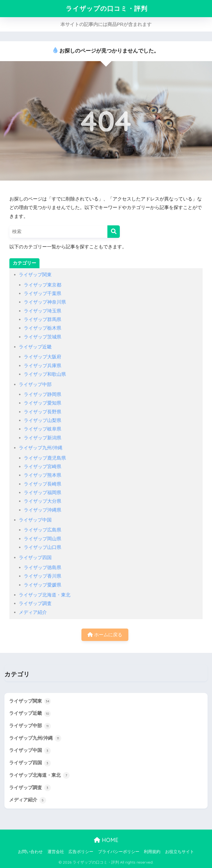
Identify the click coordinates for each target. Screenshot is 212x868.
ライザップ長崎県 (43, 484)
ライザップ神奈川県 (45, 302)
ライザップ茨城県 (43, 337)
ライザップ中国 (35, 520)
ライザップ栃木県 (43, 328)
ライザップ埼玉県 (43, 311)
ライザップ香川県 (43, 576)
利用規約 (152, 852)
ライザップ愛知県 (43, 403)
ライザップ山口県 (43, 547)
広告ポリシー (81, 852)
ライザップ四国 (35, 558)
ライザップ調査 (35, 604)
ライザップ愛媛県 (43, 585)
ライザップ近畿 (35, 347)
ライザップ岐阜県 (43, 429)
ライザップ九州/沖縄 (41, 448)
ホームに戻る (105, 635)
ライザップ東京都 (43, 285)
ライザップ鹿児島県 (45, 458)
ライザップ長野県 (43, 412)
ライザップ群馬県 (43, 320)
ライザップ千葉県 (43, 294)
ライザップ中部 (35, 385)
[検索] (114, 232)
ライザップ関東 (35, 275)
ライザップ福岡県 (43, 493)
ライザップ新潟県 (43, 438)
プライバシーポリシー (119, 852)
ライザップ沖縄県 (43, 510)
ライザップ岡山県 (43, 539)
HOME (106, 840)
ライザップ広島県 (43, 530)
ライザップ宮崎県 (43, 467)
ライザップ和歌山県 (45, 374)
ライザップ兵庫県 (43, 366)
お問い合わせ (30, 852)
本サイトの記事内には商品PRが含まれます (106, 24)
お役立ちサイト (180, 852)
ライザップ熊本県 (43, 475)
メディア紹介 (33, 612)
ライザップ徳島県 (43, 568)
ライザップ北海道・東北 (45, 595)
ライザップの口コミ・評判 (107, 8)
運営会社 (56, 852)
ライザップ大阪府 (43, 357)
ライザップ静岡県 (43, 394)
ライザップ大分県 (43, 501)
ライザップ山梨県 (43, 420)
